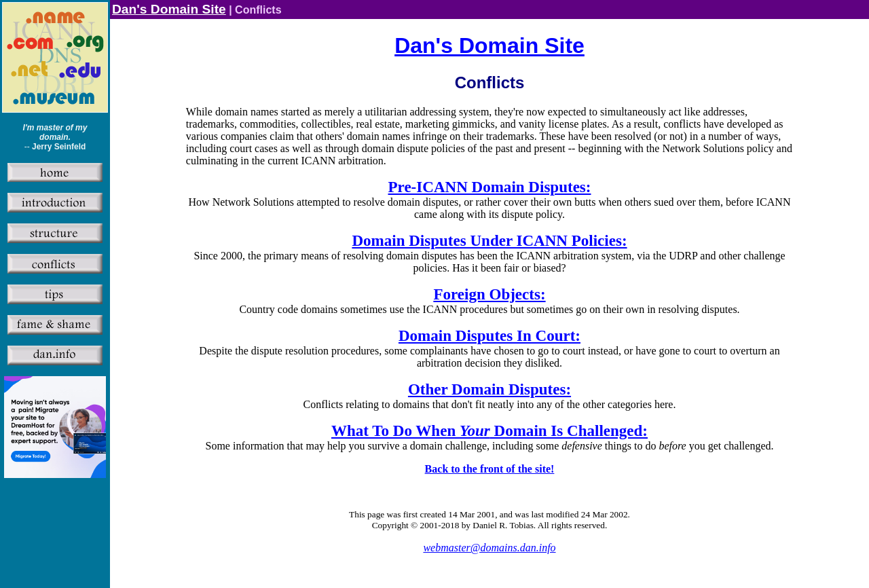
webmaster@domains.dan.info (489, 548)
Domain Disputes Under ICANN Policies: (489, 240)
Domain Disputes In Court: (489, 335)
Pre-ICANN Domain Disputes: (490, 187)
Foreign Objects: (489, 294)
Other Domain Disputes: (489, 389)
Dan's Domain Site (169, 9)
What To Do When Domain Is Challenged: (489, 430)
